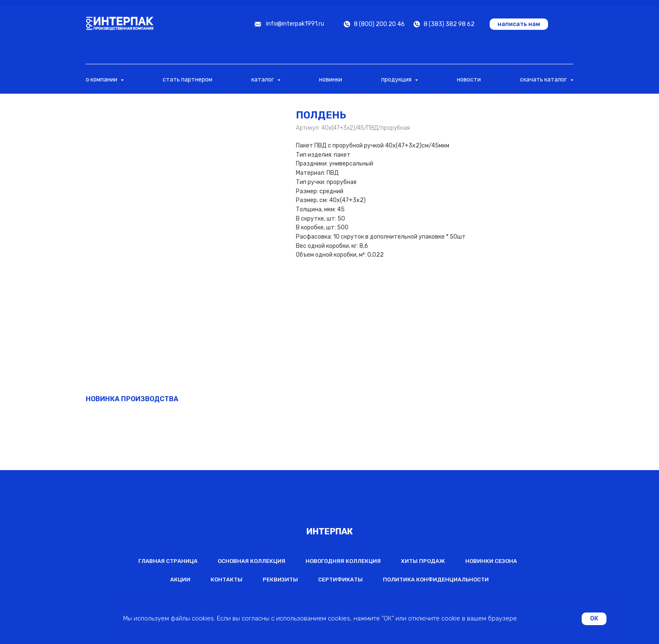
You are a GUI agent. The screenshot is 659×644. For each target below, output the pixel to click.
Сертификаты (340, 580)
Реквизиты (280, 580)
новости (469, 80)
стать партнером (187, 80)
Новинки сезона (491, 561)
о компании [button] (102, 80)
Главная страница (168, 561)
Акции (180, 580)
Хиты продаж (423, 561)
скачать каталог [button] (544, 80)
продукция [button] (397, 80)
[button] (519, 24)
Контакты (227, 580)
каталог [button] (263, 80)
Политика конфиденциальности (436, 580)
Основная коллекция (252, 561)
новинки (331, 80)
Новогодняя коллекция (343, 561)
